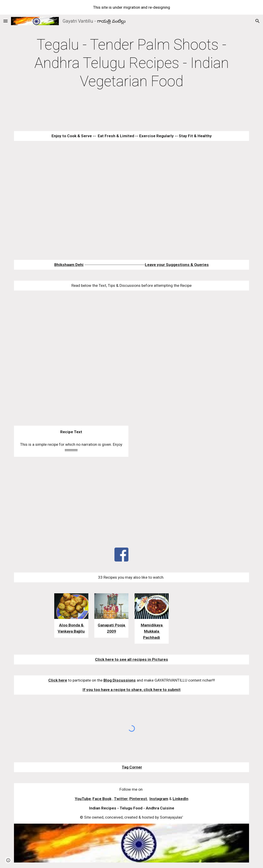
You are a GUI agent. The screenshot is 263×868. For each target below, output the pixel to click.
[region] (131, 7)
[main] (131, 63)
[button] (5, 21)
